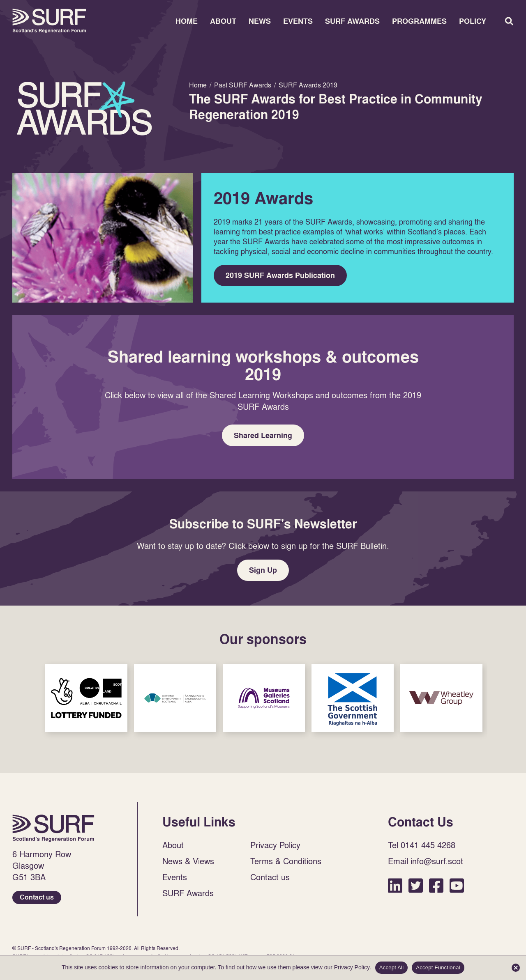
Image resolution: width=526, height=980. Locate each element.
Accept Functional (438, 967)
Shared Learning (263, 436)
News (260, 21)
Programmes (419, 21)
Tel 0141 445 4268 (422, 847)
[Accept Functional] (516, 968)
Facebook (436, 887)
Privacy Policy (275, 847)
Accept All (392, 967)
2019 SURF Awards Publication (281, 276)
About (223, 21)
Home (49, 21)
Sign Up (263, 572)
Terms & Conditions (286, 863)
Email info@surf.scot (426, 863)
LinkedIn (395, 887)
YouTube (457, 887)
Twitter (416, 887)
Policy (473, 21)
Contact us (37, 899)
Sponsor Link (86, 700)
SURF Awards (352, 21)
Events (298, 21)
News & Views (188, 863)
